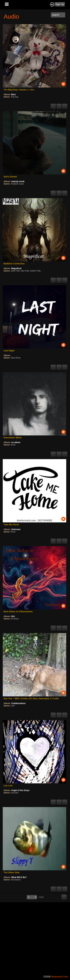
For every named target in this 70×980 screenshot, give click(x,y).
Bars (14, 94)
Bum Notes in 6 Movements (18, 612)
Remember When (13, 438)
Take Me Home (11, 525)
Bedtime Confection (14, 264)
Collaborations (18, 703)
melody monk (18, 181)
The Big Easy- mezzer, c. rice (19, 90)
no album (16, 442)
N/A (13, 616)
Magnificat (16, 268)
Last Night (9, 351)
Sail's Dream (10, 177)
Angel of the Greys (20, 790)
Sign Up (60, 4)
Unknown (16, 529)
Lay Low (8, 785)
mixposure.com (60, 977)
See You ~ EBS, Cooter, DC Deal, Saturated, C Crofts (31, 699)
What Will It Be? (19, 877)
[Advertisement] (35, 938)
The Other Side (11, 872)
